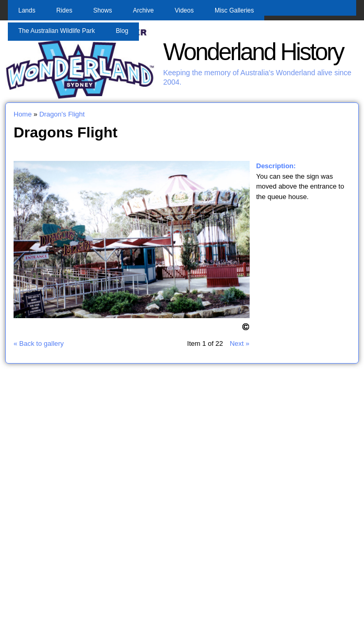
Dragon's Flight (62, 114)
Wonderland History (253, 52)
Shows (102, 10)
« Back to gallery (39, 343)
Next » (240, 343)
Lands (27, 10)
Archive (143, 10)
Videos (184, 10)
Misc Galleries (234, 10)
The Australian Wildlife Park (57, 31)
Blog (122, 31)
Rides (64, 10)
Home (23, 114)
